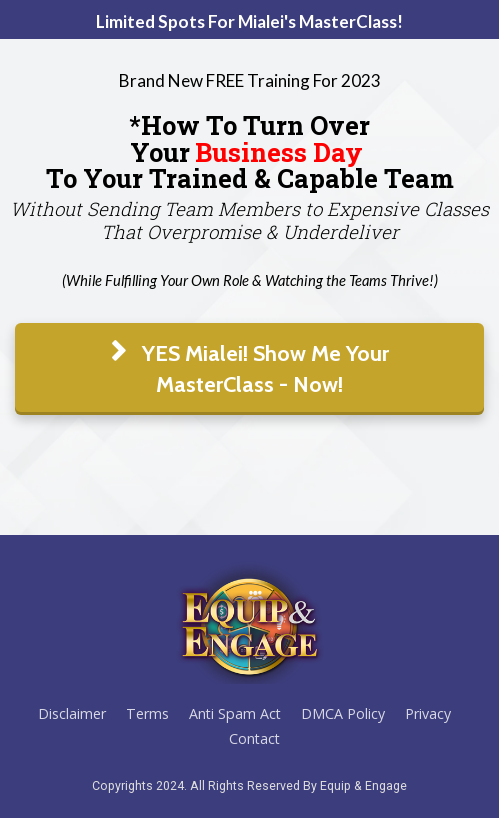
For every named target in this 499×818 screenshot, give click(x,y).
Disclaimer (72, 713)
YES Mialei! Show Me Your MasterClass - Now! (250, 369)
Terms (147, 713)
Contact (254, 738)
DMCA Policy (343, 713)
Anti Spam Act (235, 713)
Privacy (428, 713)
